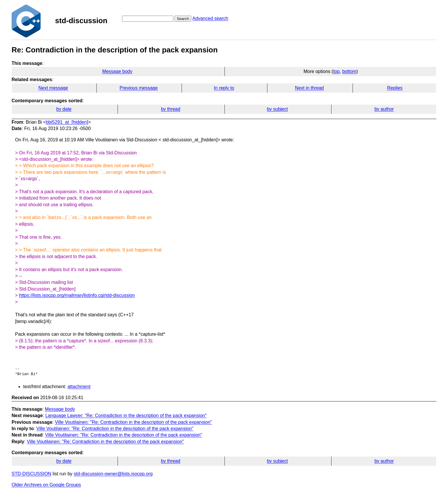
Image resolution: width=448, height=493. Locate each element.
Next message (53, 88)
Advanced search (210, 18)
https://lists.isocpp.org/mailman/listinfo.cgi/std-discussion (77, 295)
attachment (79, 387)
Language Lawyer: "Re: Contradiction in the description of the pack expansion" (126, 416)
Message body (117, 71)
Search (183, 19)
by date (64, 109)
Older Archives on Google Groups (46, 485)
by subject (277, 109)
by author (384, 109)
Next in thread (309, 88)
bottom (349, 71)
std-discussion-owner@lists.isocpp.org (113, 474)
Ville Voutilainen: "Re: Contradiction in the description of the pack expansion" (133, 422)
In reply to (224, 88)
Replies (395, 88)
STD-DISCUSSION (31, 474)
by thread (171, 109)
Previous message (139, 88)
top (336, 71)
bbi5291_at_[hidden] (67, 122)
